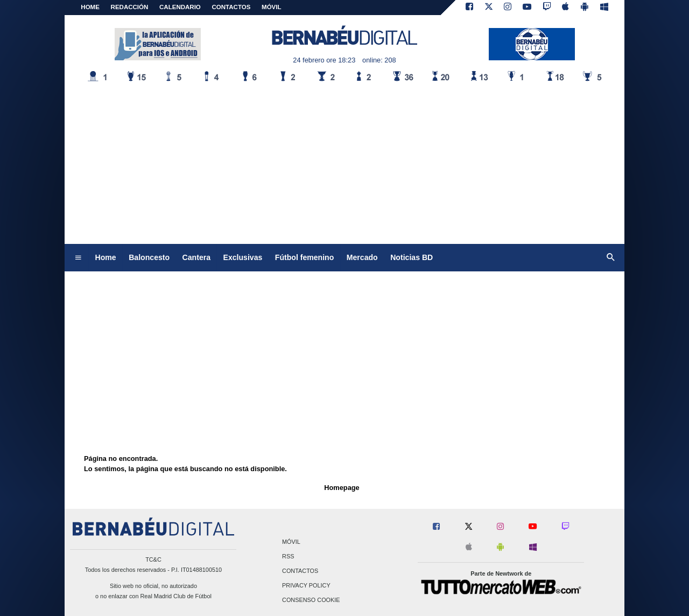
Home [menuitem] (106, 257)
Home (90, 7)
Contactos (300, 571)
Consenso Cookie (311, 600)
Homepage (342, 488)
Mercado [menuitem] (362, 257)
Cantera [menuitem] (196, 257)
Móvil (291, 542)
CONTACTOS (231, 7)
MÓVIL (271, 7)
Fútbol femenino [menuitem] (304, 257)
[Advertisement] (344, 163)
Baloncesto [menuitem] (149, 257)
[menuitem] (78, 258)
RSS (288, 556)
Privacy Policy (306, 586)
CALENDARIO (180, 7)
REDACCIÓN (130, 7)
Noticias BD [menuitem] (412, 257)
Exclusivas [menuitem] (243, 257)
